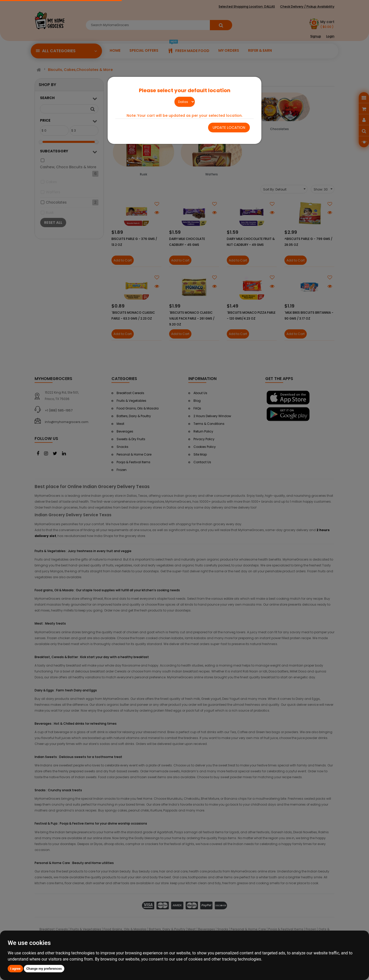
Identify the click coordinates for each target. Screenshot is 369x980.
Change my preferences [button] (44, 969)
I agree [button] (15, 969)
